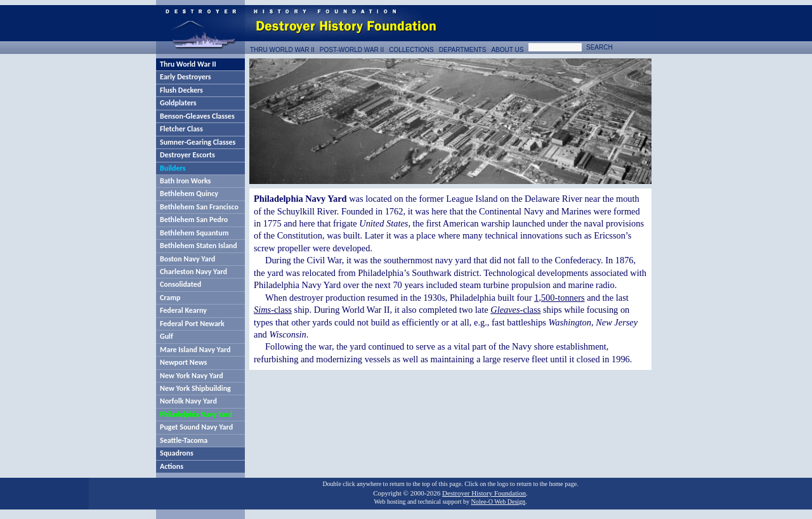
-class (273, 310)
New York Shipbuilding (195, 388)
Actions (172, 466)
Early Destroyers (186, 77)
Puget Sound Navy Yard (196, 427)
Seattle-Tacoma (184, 440)
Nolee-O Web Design (498, 502)
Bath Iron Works (185, 181)
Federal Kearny (183, 310)
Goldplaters (178, 103)
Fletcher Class (181, 129)
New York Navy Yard (192, 376)
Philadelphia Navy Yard (196, 414)
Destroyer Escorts (187, 155)
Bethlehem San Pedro (194, 220)
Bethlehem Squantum (194, 233)
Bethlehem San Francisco (199, 207)
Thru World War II (188, 64)
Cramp (170, 298)
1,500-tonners (560, 298)
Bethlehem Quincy (189, 194)
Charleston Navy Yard (193, 272)
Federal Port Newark (192, 324)
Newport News (183, 362)
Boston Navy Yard (187, 259)
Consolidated (180, 284)
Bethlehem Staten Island (199, 246)
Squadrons (177, 453)
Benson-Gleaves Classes (197, 116)
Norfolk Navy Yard (188, 401)
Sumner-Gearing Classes (198, 142)
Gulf (167, 336)
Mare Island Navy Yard (195, 350)
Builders (173, 168)
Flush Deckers (181, 90)
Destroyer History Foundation (484, 493)
